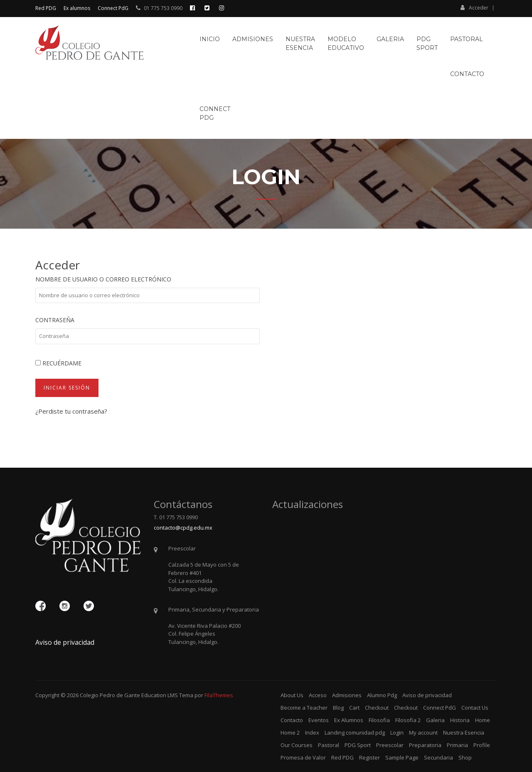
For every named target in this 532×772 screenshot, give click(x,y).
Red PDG (46, 8)
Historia (460, 720)
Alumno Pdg (382, 695)
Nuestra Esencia (464, 733)
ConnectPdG (215, 113)
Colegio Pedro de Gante (110, 695)
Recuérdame (58, 363)
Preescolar (390, 745)
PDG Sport (358, 745)
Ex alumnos (77, 8)
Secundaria (438, 757)
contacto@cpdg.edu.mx (183, 528)
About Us (292, 695)
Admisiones (253, 39)
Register (369, 757)
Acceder (474, 7)
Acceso (318, 695)
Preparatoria (425, 745)
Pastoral (467, 39)
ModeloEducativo (346, 43)
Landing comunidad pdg (355, 733)
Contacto (467, 74)
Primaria (457, 745)
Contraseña (55, 320)
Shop (465, 757)
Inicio (210, 39)
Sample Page (402, 757)
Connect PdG (113, 8)
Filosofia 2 (408, 720)
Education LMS (160, 695)
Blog (338, 708)
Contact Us (475, 708)
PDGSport (427, 43)
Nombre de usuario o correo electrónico (103, 279)
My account (423, 733)
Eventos (319, 720)
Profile (482, 745)
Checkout (377, 708)
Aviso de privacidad (65, 642)
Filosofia (379, 720)
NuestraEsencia (300, 43)
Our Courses (297, 745)
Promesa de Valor (303, 757)
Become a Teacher (304, 708)
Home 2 (290, 733)
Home (483, 720)
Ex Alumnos (349, 720)
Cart (354, 708)
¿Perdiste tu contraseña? (71, 411)
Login (397, 733)
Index (312, 733)
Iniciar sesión (67, 388)
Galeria (390, 39)
